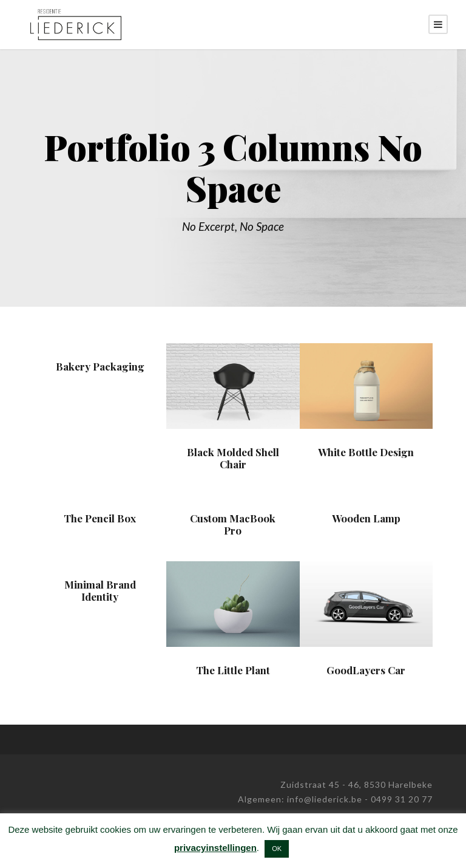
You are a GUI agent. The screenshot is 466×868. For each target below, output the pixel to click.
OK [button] (277, 849)
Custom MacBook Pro (233, 524)
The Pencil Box (100, 518)
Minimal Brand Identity (100, 590)
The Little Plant (233, 670)
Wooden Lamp (366, 518)
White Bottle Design (366, 452)
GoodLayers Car (366, 670)
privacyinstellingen (215, 848)
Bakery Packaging (100, 366)
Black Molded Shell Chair (233, 458)
